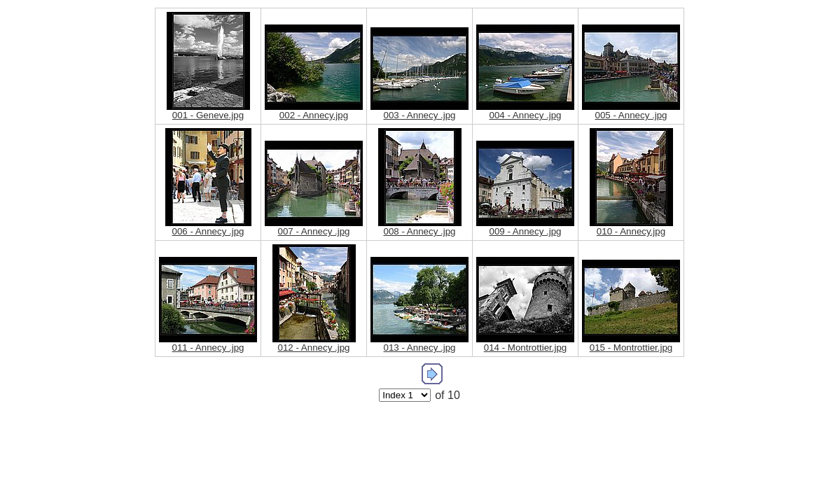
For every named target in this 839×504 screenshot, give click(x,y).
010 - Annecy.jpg (631, 231)
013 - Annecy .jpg (420, 348)
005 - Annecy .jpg (631, 115)
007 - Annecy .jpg (314, 231)
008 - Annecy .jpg (420, 231)
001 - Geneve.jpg (208, 115)
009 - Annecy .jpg (526, 231)
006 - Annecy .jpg (208, 231)
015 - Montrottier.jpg (631, 348)
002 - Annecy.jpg (314, 115)
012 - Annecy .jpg (314, 348)
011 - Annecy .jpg (208, 348)
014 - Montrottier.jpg (526, 348)
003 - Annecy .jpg (420, 115)
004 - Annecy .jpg (526, 115)
